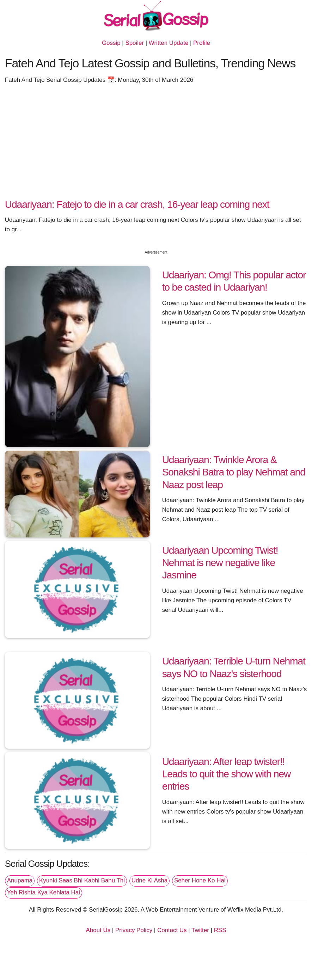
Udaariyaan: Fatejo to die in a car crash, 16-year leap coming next (137, 204)
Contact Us (172, 930)
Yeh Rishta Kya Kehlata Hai (44, 892)
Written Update (169, 43)
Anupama (20, 880)
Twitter (200, 930)
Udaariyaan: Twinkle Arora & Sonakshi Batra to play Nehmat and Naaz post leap (234, 472)
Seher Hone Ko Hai (200, 880)
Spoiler (134, 43)
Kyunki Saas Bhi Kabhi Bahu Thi (82, 880)
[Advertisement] (156, 144)
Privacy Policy (134, 930)
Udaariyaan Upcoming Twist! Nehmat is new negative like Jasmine (220, 563)
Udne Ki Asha (149, 880)
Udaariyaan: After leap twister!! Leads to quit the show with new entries (227, 774)
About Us (98, 930)
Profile (202, 43)
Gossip (111, 43)
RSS (220, 930)
